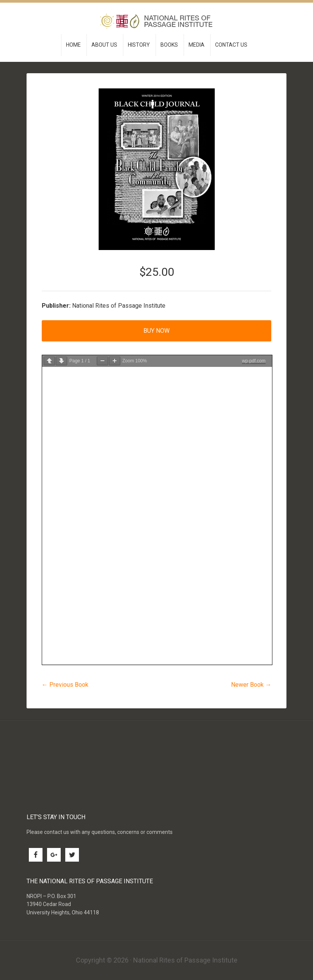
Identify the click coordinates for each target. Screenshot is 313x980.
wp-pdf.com (254, 361)
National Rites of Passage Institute (157, 22)
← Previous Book (65, 685)
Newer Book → (251, 685)
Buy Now (156, 331)
